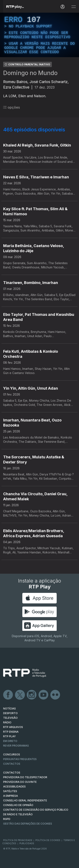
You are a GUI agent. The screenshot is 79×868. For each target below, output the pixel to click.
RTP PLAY (9, 736)
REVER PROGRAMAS (16, 746)
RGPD (7, 819)
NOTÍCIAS (9, 709)
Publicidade (27, 843)
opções (11, 107)
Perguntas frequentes (20, 759)
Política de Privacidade (18, 840)
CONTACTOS (12, 773)
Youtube (44, 695)
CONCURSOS (12, 754)
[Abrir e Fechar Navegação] (74, 7)
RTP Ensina (11, 732)
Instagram (32, 695)
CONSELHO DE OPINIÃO (18, 805)
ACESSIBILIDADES (14, 787)
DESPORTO (10, 713)
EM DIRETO (10, 741)
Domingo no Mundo (30, 73)
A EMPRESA (11, 796)
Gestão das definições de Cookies (28, 824)
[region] (39, 35)
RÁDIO (7, 722)
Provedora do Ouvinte (20, 782)
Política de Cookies (48, 840)
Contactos (12, 764)
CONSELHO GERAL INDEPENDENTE (25, 800)
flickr (55, 695)
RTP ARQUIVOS (13, 727)
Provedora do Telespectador (25, 777)
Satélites (10, 791)
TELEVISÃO (10, 718)
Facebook (8, 695)
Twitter (20, 695)
